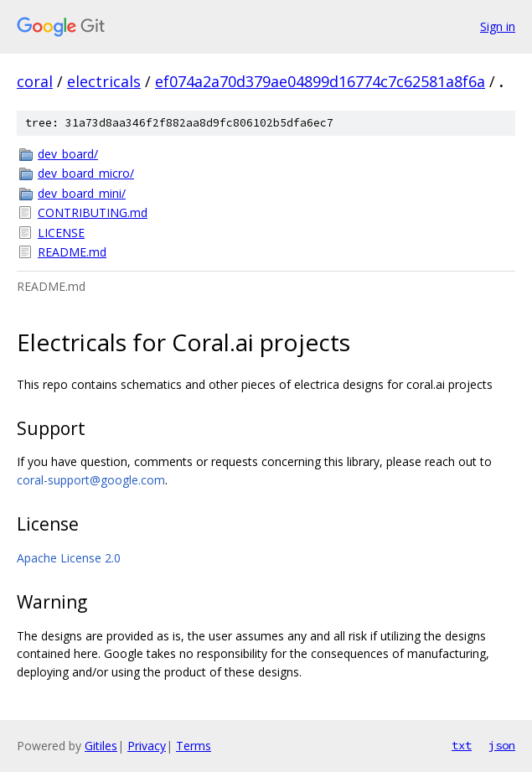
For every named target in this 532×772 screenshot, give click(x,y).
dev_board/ (68, 154)
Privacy (147, 746)
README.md (72, 252)
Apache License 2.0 (69, 558)
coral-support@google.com (91, 480)
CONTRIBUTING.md (93, 212)
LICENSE (61, 233)
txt (462, 745)
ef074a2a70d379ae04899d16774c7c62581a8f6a (320, 81)
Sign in (498, 26)
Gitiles (101, 746)
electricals (104, 81)
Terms (194, 746)
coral (35, 81)
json (502, 745)
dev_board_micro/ (86, 173)
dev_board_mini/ (82, 193)
